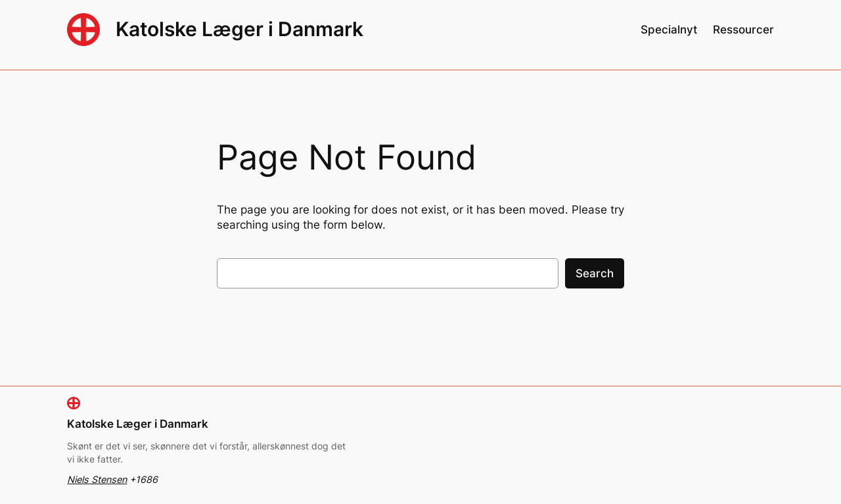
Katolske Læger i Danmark (239, 29)
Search (595, 273)
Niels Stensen (97, 479)
